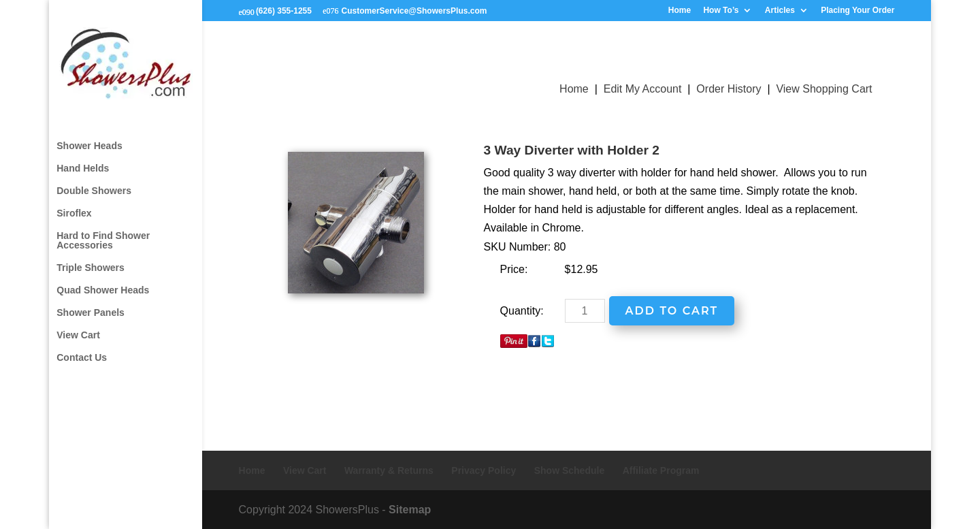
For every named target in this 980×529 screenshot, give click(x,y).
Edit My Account (643, 89)
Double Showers (94, 179)
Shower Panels (91, 301)
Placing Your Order (857, 11)
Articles (780, 11)
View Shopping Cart (824, 89)
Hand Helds (83, 156)
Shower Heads (89, 134)
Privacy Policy (484, 470)
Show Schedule (569, 470)
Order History (729, 89)
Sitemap (410, 510)
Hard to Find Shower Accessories (103, 228)
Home (680, 11)
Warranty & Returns (389, 470)
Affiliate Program (661, 470)
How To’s (721, 11)
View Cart (78, 323)
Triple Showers (91, 256)
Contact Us (82, 346)
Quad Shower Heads (103, 278)
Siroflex (74, 201)
